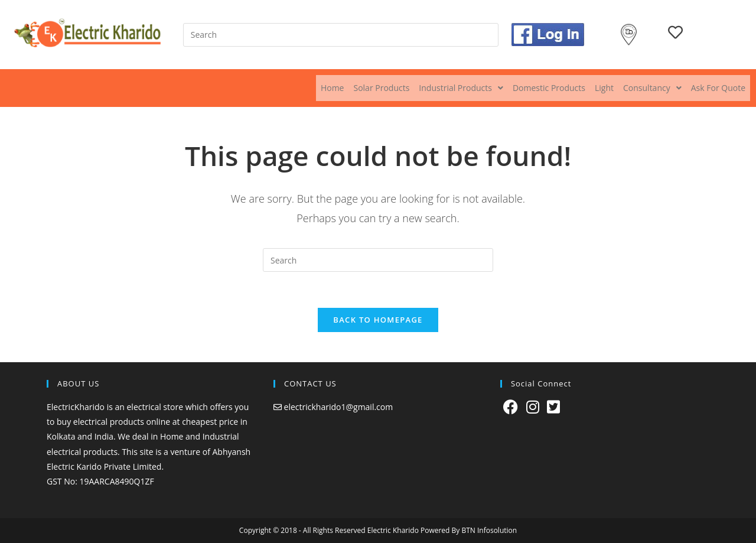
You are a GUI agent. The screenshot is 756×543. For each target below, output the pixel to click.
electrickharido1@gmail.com (339, 407)
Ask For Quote (718, 88)
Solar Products (381, 88)
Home (333, 88)
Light (604, 88)
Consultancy (652, 88)
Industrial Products (461, 88)
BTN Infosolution (489, 530)
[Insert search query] (341, 35)
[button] (461, 88)
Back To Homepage (378, 320)
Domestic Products (549, 88)
